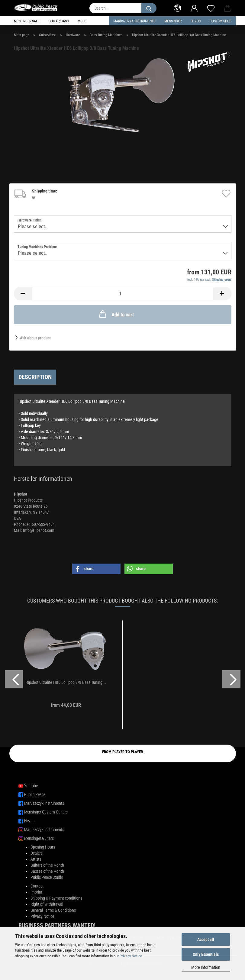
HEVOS (196, 21)
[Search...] (149, 8)
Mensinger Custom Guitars (46, 812)
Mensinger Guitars (39, 838)
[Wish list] (211, 8)
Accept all (206, 940)
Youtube (31, 786)
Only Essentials (206, 954)
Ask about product (35, 338)
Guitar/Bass (59, 21)
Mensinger (173, 21)
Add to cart (116, 314)
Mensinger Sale (27, 21)
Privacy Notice (131, 956)
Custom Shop (221, 21)
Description (35, 377)
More (82, 21)
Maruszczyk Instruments (134, 21)
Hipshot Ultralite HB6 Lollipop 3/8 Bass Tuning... (66, 682)
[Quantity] (123, 294)
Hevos (29, 821)
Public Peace (35, 794)
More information (206, 967)
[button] (178, 8)
